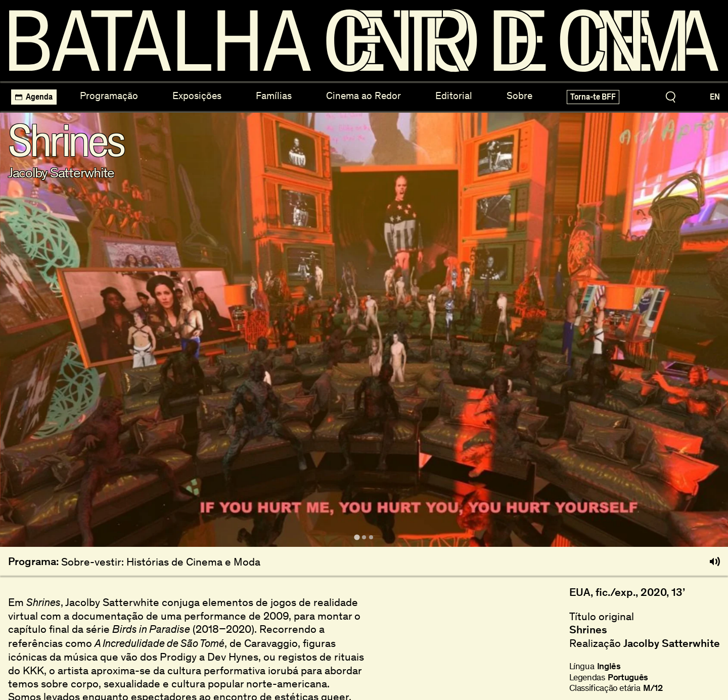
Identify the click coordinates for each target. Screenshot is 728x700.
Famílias (274, 96)
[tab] (357, 537)
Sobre (519, 96)
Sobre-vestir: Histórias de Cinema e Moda (161, 562)
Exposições (197, 96)
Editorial (454, 96)
